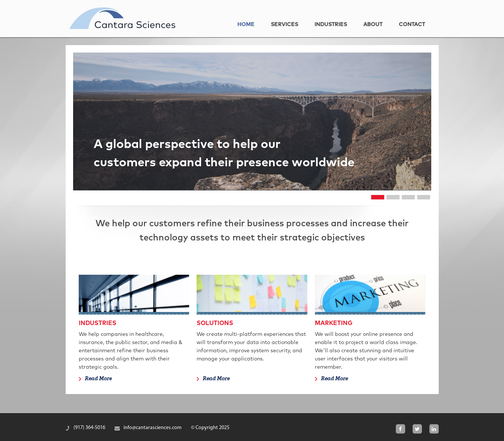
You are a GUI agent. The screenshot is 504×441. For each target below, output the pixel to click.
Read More (98, 379)
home (246, 25)
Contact (412, 25)
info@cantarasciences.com (153, 428)
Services (284, 25)
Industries (331, 25)
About (373, 25)
